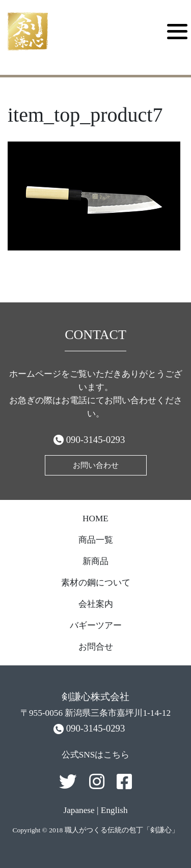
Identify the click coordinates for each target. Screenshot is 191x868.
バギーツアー (96, 625)
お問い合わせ (96, 465)
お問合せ (96, 647)
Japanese (79, 810)
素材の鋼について (96, 583)
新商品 (95, 561)
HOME (95, 519)
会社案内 (96, 604)
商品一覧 (96, 540)
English (114, 810)
